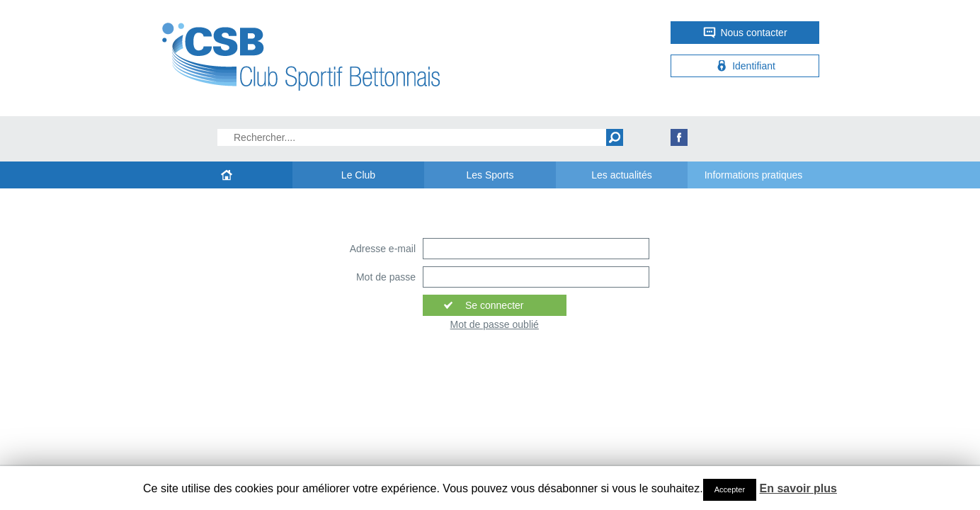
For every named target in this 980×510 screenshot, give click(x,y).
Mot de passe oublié (495, 324)
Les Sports (490, 175)
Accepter (730, 489)
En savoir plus (798, 488)
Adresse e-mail (383, 249)
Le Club (358, 175)
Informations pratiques (754, 175)
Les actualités (622, 175)
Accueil (227, 175)
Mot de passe (386, 277)
